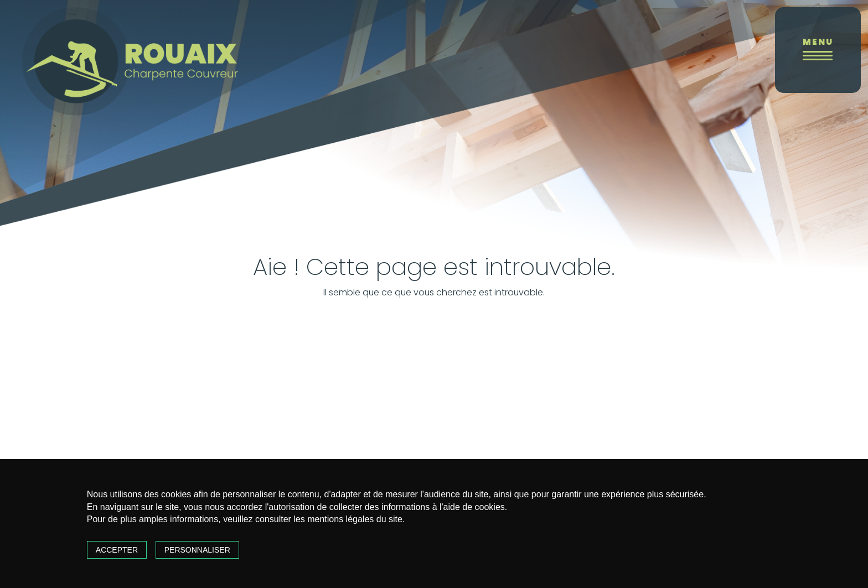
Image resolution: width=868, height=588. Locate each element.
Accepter (117, 550)
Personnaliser (197, 550)
